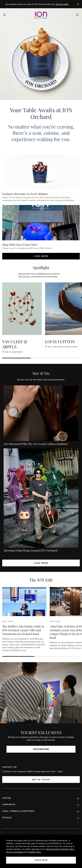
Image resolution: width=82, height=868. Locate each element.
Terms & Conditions (15, 852)
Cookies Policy (35, 852)
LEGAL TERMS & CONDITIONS (41, 812)
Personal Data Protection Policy (60, 849)
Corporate (41, 805)
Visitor (41, 799)
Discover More (62, 4)
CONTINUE (41, 860)
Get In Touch (41, 780)
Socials (41, 818)
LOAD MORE (41, 256)
